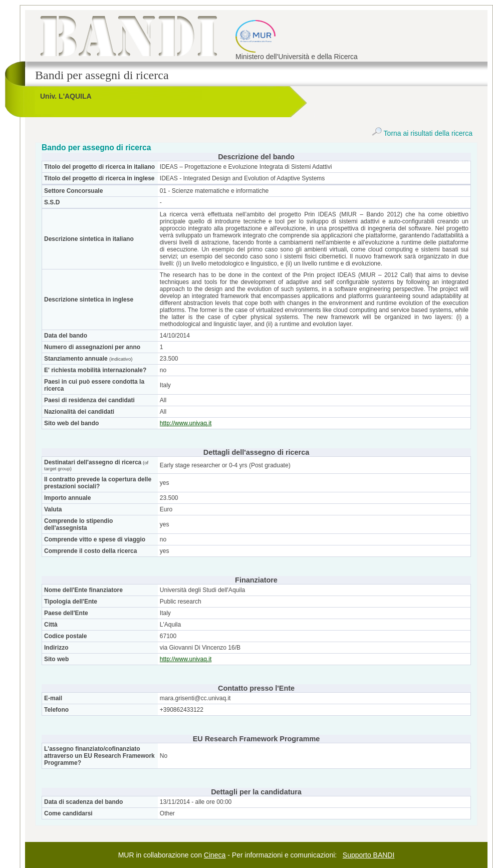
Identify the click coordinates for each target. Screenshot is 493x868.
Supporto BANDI (369, 855)
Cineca (215, 855)
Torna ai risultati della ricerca (422, 133)
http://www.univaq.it (186, 423)
